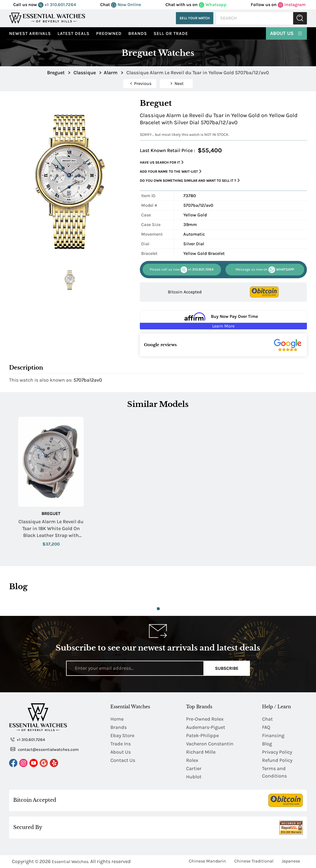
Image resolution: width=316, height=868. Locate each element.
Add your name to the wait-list (171, 171)
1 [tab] (158, 609)
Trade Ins (121, 744)
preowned (109, 33)
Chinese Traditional (254, 861)
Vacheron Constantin (210, 744)
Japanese (291, 861)
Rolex (192, 760)
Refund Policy (277, 760)
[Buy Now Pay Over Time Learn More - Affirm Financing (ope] (223, 320)
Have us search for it (162, 162)
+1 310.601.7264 (57, 5)
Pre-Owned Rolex (205, 719)
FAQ (266, 727)
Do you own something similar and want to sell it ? (190, 181)
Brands (138, 33)
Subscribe (227, 668)
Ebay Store (122, 735)
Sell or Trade (171, 33)
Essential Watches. (70, 862)
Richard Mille (201, 752)
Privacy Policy (277, 752)
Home (117, 719)
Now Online (126, 5)
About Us (286, 33)
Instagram (292, 5)
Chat (267, 719)
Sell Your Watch (195, 18)
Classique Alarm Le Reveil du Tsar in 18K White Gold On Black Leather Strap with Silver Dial (51, 529)
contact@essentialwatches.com (45, 749)
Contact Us (123, 760)
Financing (273, 735)
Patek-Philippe (202, 735)
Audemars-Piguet (206, 727)
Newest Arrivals (30, 33)
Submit (300, 18)
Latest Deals (73, 33)
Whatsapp (213, 5)
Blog (267, 744)
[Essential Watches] (47, 18)
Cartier (194, 768)
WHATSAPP (265, 270)
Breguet (51, 513)
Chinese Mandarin (207, 861)
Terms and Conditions (274, 772)
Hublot (194, 777)
